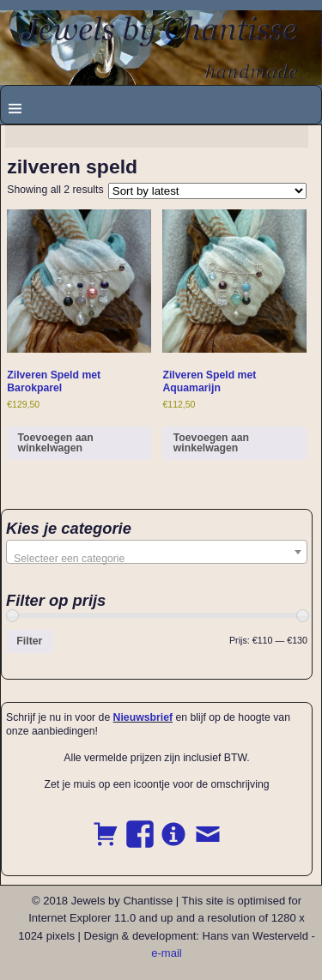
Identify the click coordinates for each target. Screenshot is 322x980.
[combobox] (157, 552)
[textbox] (157, 558)
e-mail (166, 953)
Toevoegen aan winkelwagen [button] (56, 443)
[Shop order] (207, 191)
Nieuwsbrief (143, 717)
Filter (29, 641)
